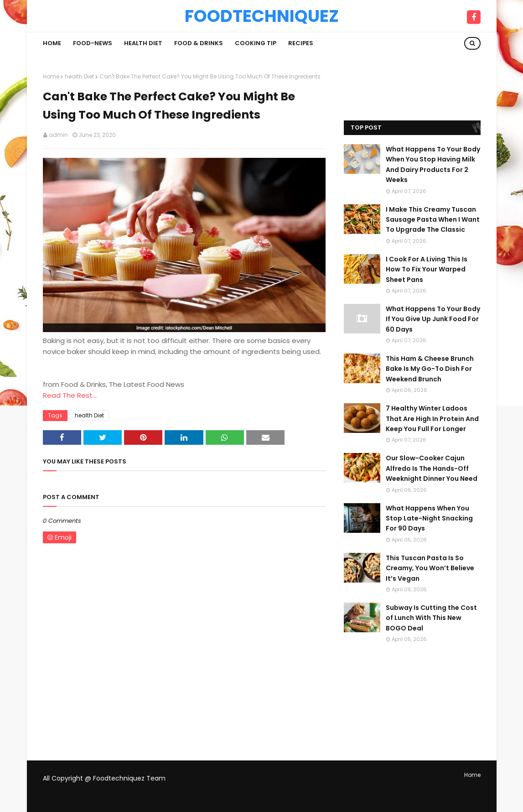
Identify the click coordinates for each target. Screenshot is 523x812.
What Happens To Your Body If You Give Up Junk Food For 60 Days (433, 319)
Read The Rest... (70, 395)
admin (58, 135)
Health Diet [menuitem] (143, 43)
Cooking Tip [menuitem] (256, 43)
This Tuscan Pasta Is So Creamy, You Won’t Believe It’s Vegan (430, 568)
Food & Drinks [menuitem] (199, 43)
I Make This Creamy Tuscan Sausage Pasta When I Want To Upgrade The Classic (433, 220)
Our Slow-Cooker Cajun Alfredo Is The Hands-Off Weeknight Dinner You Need (432, 468)
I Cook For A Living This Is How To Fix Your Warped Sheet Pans (427, 269)
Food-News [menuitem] (93, 43)
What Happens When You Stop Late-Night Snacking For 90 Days (429, 518)
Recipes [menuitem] (301, 43)
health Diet (79, 76)
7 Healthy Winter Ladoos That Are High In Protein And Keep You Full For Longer (432, 419)
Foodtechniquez (262, 16)
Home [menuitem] (52, 43)
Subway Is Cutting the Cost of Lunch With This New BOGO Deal (431, 618)
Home (51, 76)
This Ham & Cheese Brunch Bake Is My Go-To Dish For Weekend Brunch (430, 369)
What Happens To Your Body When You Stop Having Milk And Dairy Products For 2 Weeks (433, 164)
